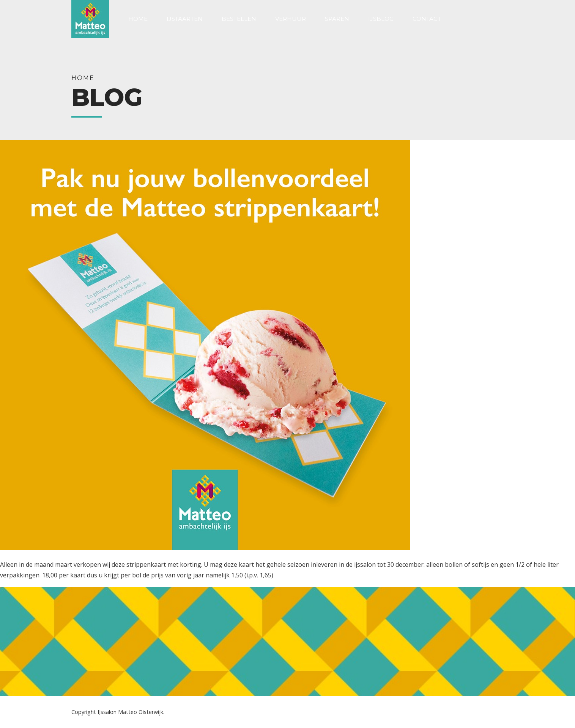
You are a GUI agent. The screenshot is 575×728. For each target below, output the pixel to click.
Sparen (337, 19)
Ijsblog (381, 19)
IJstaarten (185, 19)
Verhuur (291, 19)
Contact (427, 19)
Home (138, 19)
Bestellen (239, 19)
